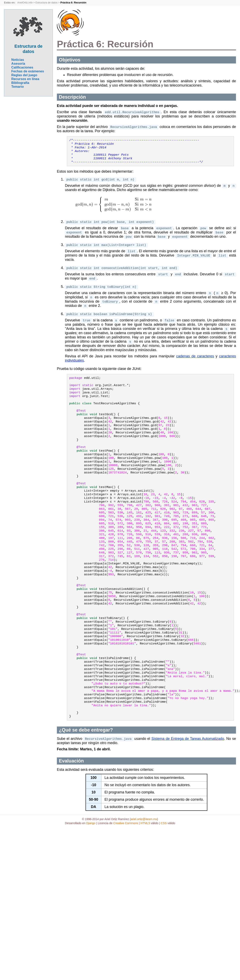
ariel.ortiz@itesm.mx (144, 865)
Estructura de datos (46, 3)
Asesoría (18, 63)
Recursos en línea (25, 79)
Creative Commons (126, 869)
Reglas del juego (24, 75)
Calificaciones (22, 67)
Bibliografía (20, 83)
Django (91, 869)
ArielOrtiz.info (25, 3)
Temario (18, 87)
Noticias (18, 60)
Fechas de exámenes (28, 71)
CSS (164, 869)
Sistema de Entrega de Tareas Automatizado (188, 784)
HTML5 (145, 869)
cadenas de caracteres (195, 364)
